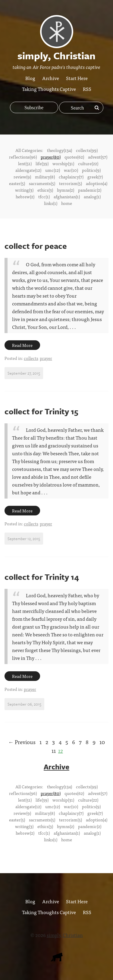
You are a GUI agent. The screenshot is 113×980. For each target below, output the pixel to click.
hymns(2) (66, 190)
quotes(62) (74, 157)
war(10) (71, 170)
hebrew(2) (25, 196)
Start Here (77, 78)
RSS (87, 89)
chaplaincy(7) (71, 177)
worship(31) (63, 163)
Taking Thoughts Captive (49, 89)
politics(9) (91, 170)
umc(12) (53, 170)
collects (31, 358)
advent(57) (98, 157)
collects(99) (87, 150)
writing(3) (24, 190)
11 (54, 751)
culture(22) (88, 163)
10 (102, 742)
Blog (30, 78)
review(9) (22, 177)
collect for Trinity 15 (41, 411)
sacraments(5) (42, 183)
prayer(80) (51, 157)
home (67, 203)
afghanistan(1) (67, 196)
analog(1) (92, 196)
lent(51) (25, 163)
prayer (46, 358)
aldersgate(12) (28, 170)
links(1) (51, 203)
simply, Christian (65, 935)
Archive (51, 78)
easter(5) (17, 183)
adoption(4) (97, 183)
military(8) (45, 177)
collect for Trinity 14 (42, 577)
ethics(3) (45, 190)
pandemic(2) (90, 190)
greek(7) (95, 177)
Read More (22, 345)
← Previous (22, 742)
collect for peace (36, 246)
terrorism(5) (71, 183)
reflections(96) (23, 157)
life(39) (42, 163)
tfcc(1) (44, 196)
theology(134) (60, 150)
